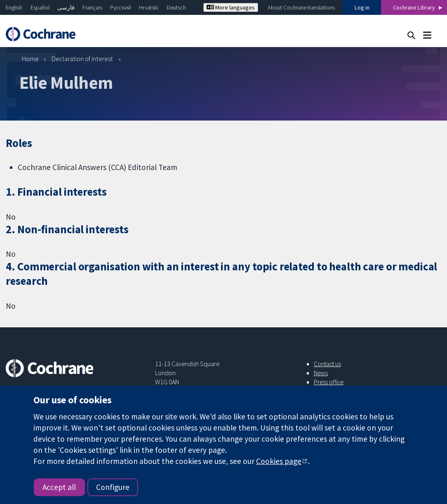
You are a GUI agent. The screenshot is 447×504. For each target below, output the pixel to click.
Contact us (327, 364)
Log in (362, 7)
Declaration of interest (82, 59)
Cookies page (279, 461)
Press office (329, 382)
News (321, 373)
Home (30, 59)
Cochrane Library (414, 7)
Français (92, 7)
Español (40, 7)
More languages (231, 7)
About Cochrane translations (301, 7)
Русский (121, 7)
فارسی (66, 7)
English (14, 7)
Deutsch (176, 7)
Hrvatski (149, 7)
